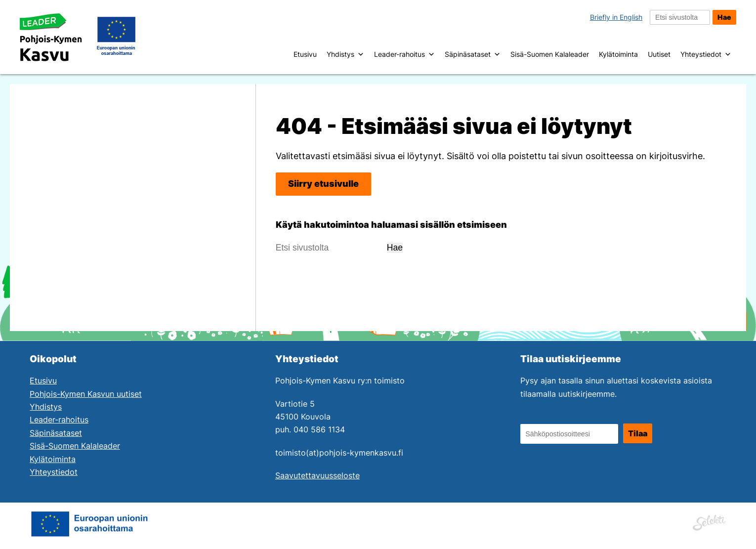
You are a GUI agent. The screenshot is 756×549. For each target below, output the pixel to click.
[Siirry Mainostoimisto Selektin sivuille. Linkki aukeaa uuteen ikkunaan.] (709, 521)
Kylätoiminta (618, 54)
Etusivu (305, 54)
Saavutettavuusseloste (317, 476)
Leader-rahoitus (404, 54)
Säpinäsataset (473, 54)
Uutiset (659, 54)
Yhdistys (345, 54)
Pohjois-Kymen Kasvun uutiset (86, 394)
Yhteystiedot (706, 54)
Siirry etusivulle (323, 184)
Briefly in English (616, 17)
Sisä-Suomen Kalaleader (550, 54)
